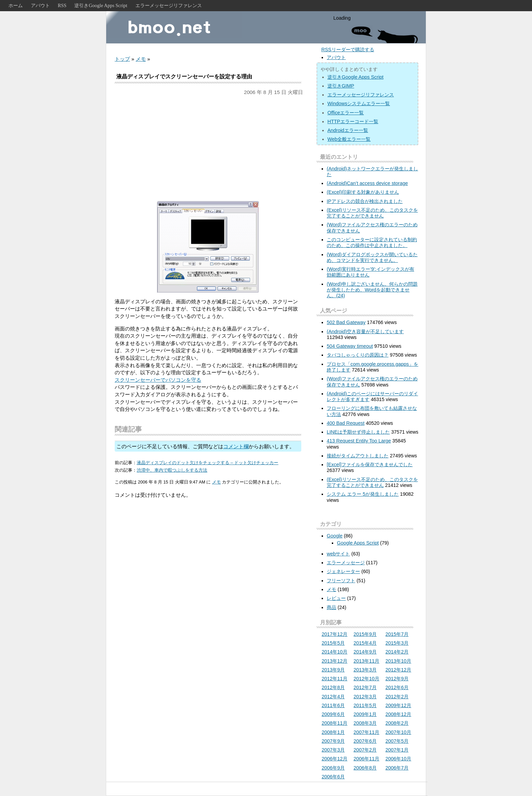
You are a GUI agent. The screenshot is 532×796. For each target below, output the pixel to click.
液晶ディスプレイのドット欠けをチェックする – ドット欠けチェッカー (207, 463)
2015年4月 (365, 643)
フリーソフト (341, 581)
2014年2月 (397, 652)
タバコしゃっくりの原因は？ (358, 355)
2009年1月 (365, 714)
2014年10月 (335, 652)
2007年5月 (397, 741)
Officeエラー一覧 (346, 113)
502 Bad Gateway (346, 322)
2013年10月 (398, 661)
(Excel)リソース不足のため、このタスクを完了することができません (372, 213)
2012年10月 (366, 679)
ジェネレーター (343, 571)
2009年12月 (398, 705)
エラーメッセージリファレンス (169, 5)
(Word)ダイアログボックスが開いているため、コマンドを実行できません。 (372, 257)
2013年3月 (365, 670)
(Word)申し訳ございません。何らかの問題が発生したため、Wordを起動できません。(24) (372, 290)
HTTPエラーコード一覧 (353, 121)
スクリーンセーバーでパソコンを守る (158, 380)
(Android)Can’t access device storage (367, 183)
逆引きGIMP (341, 86)
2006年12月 (335, 759)
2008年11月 (335, 723)
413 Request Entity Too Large (359, 441)
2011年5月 (365, 705)
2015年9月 (365, 634)
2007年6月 (365, 741)
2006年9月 (333, 768)
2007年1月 (397, 750)
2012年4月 (333, 697)
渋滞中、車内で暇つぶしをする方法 (172, 470)
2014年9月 (365, 652)
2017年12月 (335, 634)
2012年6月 (397, 687)
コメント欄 (236, 446)
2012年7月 (365, 687)
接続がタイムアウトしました (358, 456)
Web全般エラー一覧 (349, 139)
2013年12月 (335, 661)
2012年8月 (333, 687)
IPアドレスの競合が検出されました (365, 201)
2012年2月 (397, 697)
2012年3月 (365, 697)
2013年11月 (366, 661)
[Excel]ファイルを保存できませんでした (370, 465)
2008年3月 (365, 723)
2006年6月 (333, 777)
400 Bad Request (346, 423)
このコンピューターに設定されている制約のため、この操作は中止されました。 (372, 242)
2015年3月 (397, 643)
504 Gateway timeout (350, 346)
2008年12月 (398, 714)
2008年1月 (333, 732)
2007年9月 (333, 741)
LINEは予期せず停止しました (358, 432)
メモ (141, 59)
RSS (62, 5)
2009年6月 (333, 714)
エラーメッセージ (346, 563)
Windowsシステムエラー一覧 (359, 103)
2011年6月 (333, 705)
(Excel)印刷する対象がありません (363, 192)
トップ (122, 59)
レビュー (336, 598)
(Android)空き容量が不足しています (365, 331)
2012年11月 (335, 679)
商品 (331, 607)
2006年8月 (365, 768)
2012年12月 (398, 670)
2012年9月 (397, 679)
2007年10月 (398, 732)
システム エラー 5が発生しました (363, 494)
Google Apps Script (358, 543)
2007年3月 (333, 750)
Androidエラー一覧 (348, 130)
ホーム (16, 5)
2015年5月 (333, 643)
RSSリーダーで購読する (348, 50)
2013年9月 (333, 670)
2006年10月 (398, 759)
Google (335, 536)
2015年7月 (397, 634)
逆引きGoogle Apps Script (101, 5)
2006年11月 (366, 759)
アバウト (40, 5)
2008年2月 (397, 723)
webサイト (338, 554)
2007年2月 (365, 750)
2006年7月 (397, 768)
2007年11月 (366, 732)
